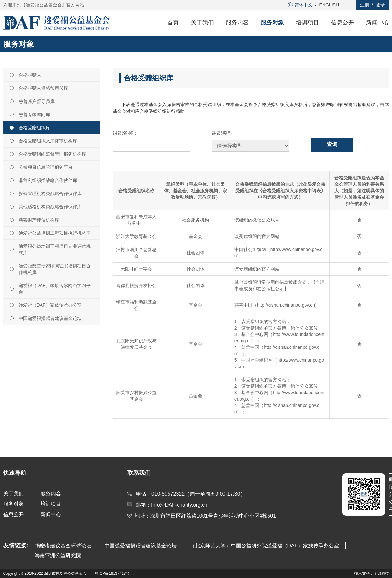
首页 (173, 23)
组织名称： (125, 133)
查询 (332, 144)
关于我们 (202, 23)
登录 (380, 5)
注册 (365, 5)
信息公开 (342, 23)
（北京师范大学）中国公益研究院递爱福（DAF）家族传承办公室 (264, 546)
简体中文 (300, 5)
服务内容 (237, 23)
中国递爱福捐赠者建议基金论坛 (141, 546)
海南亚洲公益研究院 (58, 555)
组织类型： (225, 133)
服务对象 (272, 23)
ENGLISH (329, 5)
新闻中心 (378, 23)
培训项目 (307, 23)
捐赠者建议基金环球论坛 (63, 546)
